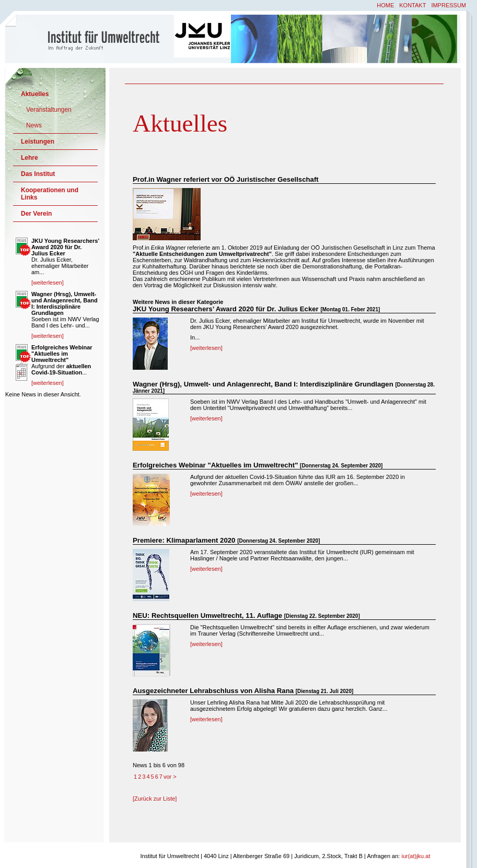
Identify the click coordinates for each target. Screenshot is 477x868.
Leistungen (38, 142)
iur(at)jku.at (416, 856)
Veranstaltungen (49, 110)
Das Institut (38, 174)
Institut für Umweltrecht (90, 38)
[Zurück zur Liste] (155, 799)
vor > (170, 777)
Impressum (449, 5)
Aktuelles (35, 94)
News (34, 125)
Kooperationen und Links (50, 194)
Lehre (30, 158)
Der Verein (36, 214)
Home (385, 5)
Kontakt (412, 5)
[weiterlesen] (206, 348)
